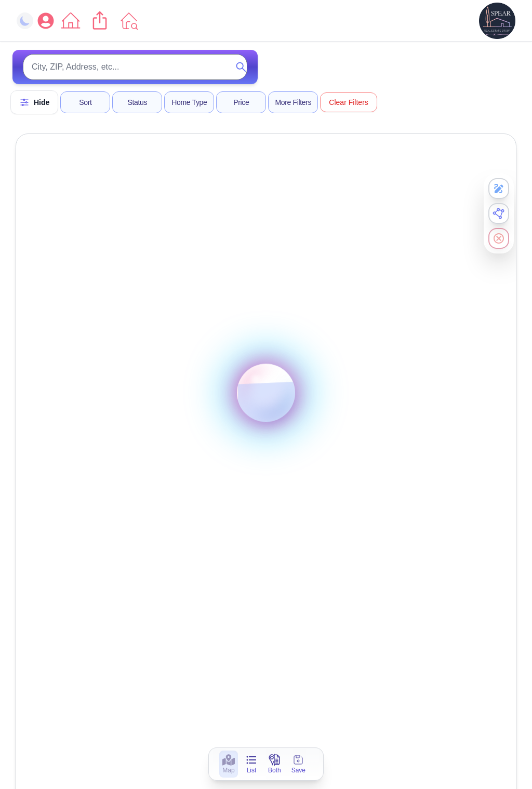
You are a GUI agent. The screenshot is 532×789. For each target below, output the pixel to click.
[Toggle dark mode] (25, 21)
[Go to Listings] (129, 21)
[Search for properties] (135, 67)
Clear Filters (348, 102)
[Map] (229, 767)
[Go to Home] (71, 21)
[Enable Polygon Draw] (499, 213)
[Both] (275, 767)
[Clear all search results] (499, 238)
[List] (251, 767)
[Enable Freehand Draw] (499, 189)
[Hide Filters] (34, 102)
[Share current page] (100, 21)
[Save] (298, 767)
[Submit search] (241, 67)
